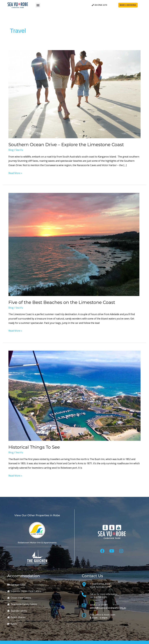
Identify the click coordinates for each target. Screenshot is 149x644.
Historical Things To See (34, 447)
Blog (11, 150)
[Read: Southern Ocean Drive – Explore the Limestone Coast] (74, 94)
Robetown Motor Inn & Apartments (37, 543)
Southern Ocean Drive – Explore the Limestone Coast (66, 145)
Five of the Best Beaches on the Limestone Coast (62, 302)
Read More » (15, 173)
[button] (38, 5)
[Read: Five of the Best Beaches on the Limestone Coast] (74, 244)
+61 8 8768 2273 (99, 597)
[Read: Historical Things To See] (74, 395)
